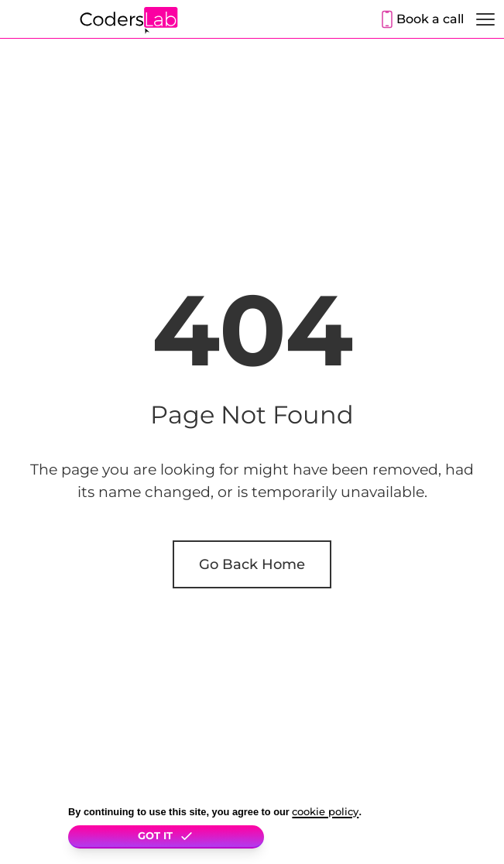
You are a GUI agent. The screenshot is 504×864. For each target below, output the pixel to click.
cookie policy (325, 812)
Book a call (430, 19)
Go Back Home (252, 564)
